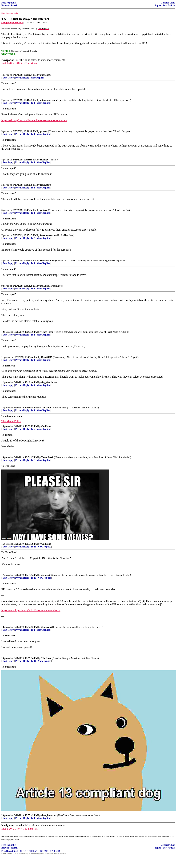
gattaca (44, 131)
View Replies (37, 78)
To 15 (34, 578)
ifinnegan (46, 627)
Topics (158, 5)
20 (3, 815)
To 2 (33, 429)
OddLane (46, 426)
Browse (5, 5)
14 (3, 426)
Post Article (169, 5)
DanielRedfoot (47, 261)
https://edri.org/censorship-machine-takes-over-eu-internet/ (34, 120)
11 (3, 357)
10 (3, 332)
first (4, 63)
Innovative (46, 185)
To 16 (34, 661)
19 (3, 658)
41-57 (24, 63)
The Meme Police (11, 421)
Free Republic (9, 3)
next (31, 63)
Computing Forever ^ (12, 23)
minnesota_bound (49, 100)
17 (3, 575)
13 (3, 408)
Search (14, 5)
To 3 (33, 460)
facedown (45, 235)
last (35, 63)
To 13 (34, 547)
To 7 (33, 385)
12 (3, 382)
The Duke (46, 408)
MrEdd (44, 286)
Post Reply (8, 78)
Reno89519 (47, 357)
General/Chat (168, 3)
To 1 (33, 103)
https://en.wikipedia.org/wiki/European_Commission (31, 610)
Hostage (44, 160)
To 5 (33, 238)
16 (3, 544)
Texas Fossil (47, 332)
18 (3, 627)
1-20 (9, 63)
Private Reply (22, 78)
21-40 (16, 63)
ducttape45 (46, 75)
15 (3, 457)
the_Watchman (49, 382)
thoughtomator (49, 815)
